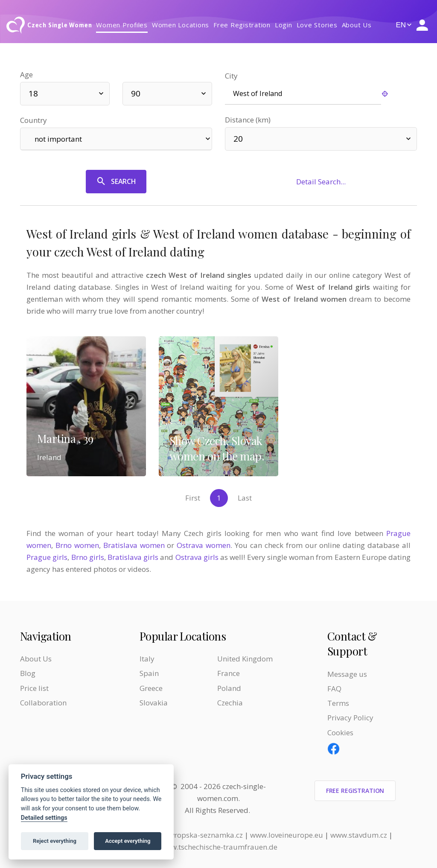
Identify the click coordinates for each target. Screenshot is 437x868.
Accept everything (128, 841)
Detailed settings (44, 818)
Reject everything (55, 841)
